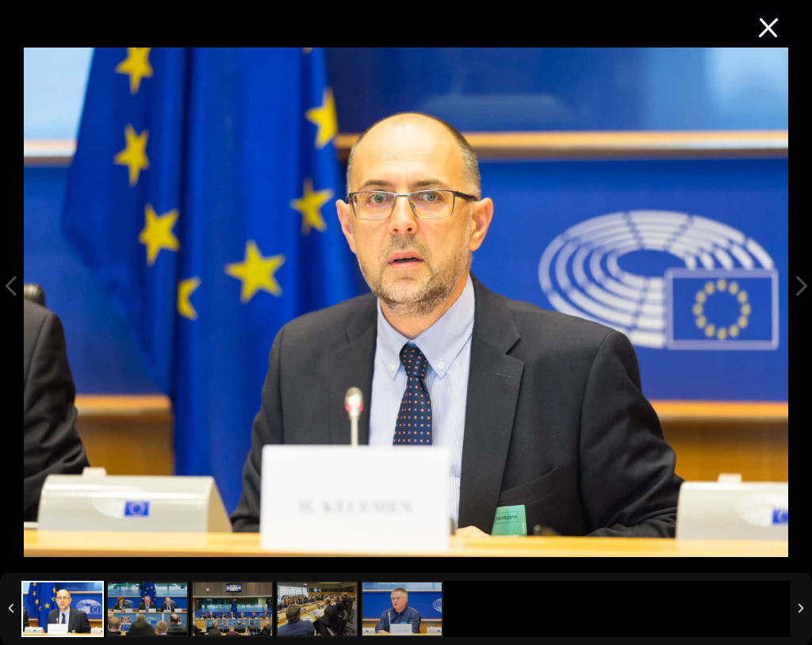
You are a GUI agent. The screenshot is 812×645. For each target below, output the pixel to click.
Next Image (801, 286)
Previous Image (11, 286)
